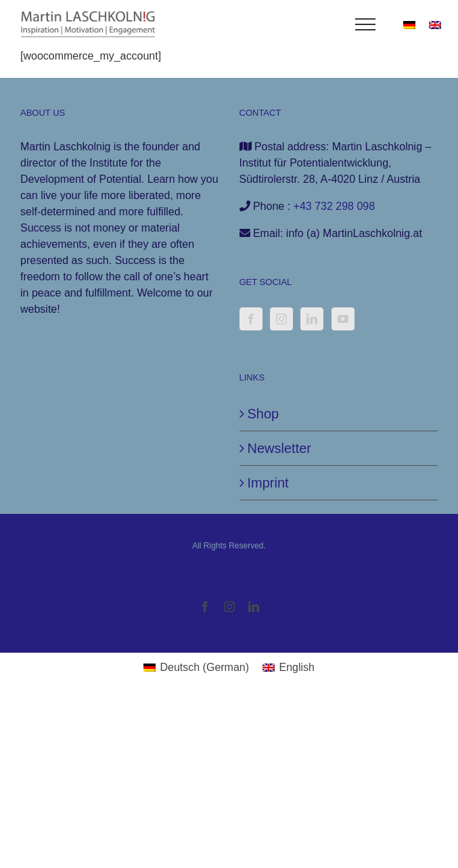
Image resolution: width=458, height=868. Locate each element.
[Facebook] (251, 319)
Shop (264, 414)
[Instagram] (281, 319)
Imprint (268, 483)
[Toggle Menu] (366, 24)
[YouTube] (343, 319)
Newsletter (279, 448)
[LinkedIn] (312, 319)
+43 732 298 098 (335, 206)
